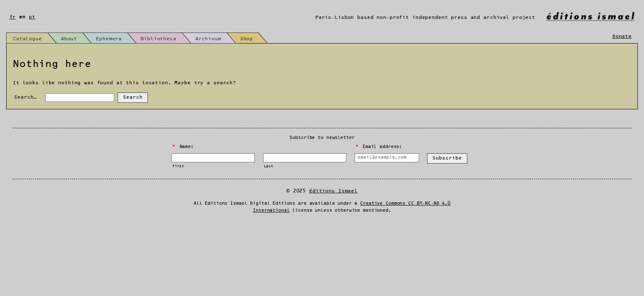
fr (13, 17)
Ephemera (109, 39)
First (178, 166)
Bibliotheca (158, 39)
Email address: (379, 147)
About (69, 39)
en (22, 17)
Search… (25, 97)
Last (269, 166)
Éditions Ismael (333, 191)
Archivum (208, 39)
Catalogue (27, 39)
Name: (183, 147)
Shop (246, 39)
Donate (622, 36)
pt (32, 17)
